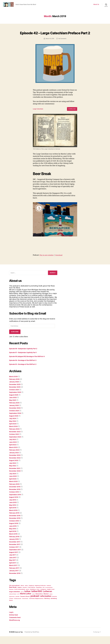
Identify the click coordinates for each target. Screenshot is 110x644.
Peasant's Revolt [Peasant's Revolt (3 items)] (25, 604)
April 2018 (13, 539)
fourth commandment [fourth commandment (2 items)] (20, 597)
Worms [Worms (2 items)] (11, 608)
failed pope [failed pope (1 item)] (11, 597)
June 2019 (13, 510)
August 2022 (14, 468)
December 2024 (15, 416)
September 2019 (16, 502)
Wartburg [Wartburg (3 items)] (47, 606)
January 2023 (14, 460)
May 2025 (13, 408)
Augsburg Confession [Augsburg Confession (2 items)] (40, 593)
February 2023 (15, 458)
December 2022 (15, 463)
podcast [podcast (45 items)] (35, 604)
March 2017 (14, 573)
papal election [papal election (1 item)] (12, 604)
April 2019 (13, 515)
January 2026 (14, 389)
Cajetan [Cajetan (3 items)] (19, 595)
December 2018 (15, 523)
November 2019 (15, 497)
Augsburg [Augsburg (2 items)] (31, 593)
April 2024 (13, 431)
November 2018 (15, 526)
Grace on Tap (19, 640)
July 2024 (13, 426)
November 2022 (15, 466)
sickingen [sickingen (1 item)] (11, 606)
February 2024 (15, 437)
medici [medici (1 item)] (33, 602)
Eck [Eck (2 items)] (44, 595)
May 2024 (13, 429)
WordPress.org (15, 628)
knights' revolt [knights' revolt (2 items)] (51, 597)
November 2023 (15, 439)
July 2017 (13, 563)
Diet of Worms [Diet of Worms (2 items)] (32, 595)
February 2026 (15, 387)
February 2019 (15, 521)
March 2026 (14, 384)
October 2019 (14, 500)
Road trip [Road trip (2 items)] (54, 604)
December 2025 (15, 392)
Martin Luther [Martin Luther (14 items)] (26, 601)
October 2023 (14, 442)
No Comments (63, 46)
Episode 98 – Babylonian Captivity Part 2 (25, 356)
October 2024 (15, 418)
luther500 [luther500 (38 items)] (37, 599)
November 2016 (15, 581)
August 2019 (14, 505)
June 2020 (13, 484)
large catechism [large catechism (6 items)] (15, 599)
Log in (11, 620)
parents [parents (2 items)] (17, 604)
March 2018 (14, 542)
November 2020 (15, 479)
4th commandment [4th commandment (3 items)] (14, 593)
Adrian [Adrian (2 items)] (22, 593)
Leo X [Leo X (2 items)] (22, 599)
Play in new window (47, 263)
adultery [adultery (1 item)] (26, 593)
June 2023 (13, 450)
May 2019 (13, 513)
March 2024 (14, 434)
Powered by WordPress (33, 640)
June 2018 (13, 534)
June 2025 (13, 405)
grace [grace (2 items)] (28, 597)
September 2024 (16, 421)
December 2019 (15, 494)
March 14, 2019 (50, 46)
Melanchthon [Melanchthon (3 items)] (39, 602)
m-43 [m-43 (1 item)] (18, 602)
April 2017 (13, 571)
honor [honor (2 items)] (38, 597)
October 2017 (14, 555)
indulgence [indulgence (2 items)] (43, 597)
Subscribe (15, 339)
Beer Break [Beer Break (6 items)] (13, 595)
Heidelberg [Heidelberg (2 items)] (33, 597)
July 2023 (13, 447)
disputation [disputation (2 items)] (39, 595)
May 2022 (13, 473)
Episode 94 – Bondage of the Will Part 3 (24, 368)
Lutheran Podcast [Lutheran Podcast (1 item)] (13, 602)
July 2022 (13, 471)
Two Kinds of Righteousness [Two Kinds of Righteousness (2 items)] (36, 606)
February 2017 (15, 576)
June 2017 (13, 565)
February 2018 (15, 544)
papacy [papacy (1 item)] (51, 602)
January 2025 (14, 413)
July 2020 (13, 481)
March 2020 (14, 489)
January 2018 (14, 547)
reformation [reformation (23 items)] (46, 604)
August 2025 (14, 403)
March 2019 (14, 518)
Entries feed (14, 623)
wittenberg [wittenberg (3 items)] (54, 606)
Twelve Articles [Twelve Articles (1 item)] (25, 606)
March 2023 (14, 455)
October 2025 (14, 397)
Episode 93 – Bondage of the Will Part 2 (24, 372)
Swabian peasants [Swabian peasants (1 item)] (18, 606)
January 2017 (14, 578)
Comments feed (15, 625)
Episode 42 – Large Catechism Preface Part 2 (55, 38)
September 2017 (16, 557)
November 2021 (15, 476)
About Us (96, 6)
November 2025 (15, 395)
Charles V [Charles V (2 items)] (25, 595)
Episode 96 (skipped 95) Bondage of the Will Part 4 (29, 364)
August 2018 (14, 531)
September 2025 (16, 400)
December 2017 (15, 550)
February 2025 (15, 410)
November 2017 (15, 552)
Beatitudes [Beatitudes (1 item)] (49, 593)
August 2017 (14, 560)
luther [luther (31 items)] (27, 599)
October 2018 (14, 529)
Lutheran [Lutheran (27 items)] (47, 599)
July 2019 (13, 508)
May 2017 (13, 568)
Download (72, 117)
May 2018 (13, 536)
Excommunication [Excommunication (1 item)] (49, 595)
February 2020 (15, 492)
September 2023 (16, 445)
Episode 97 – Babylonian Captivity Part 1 (24, 360)
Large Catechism (38, 117)
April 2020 (13, 487)
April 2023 (13, 452)
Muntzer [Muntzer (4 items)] (46, 602)
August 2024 (14, 424)
